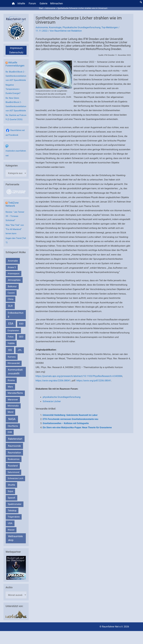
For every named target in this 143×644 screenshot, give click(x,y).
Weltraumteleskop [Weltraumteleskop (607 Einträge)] (15, 538)
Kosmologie (55, 27)
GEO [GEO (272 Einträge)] (21, 337)
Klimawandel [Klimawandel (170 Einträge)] (14, 363)
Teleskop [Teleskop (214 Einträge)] (12, 511)
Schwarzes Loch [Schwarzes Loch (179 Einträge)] (16, 478)
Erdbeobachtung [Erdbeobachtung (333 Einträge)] (16, 315)
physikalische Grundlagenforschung (62, 397)
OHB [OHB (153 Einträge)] (10, 432)
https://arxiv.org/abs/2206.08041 (53, 381)
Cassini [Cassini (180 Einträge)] (11, 293)
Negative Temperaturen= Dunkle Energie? (13, 89)
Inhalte (21, 3)
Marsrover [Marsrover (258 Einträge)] (13, 400)
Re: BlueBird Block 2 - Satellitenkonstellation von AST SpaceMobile (16, 76)
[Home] (13, 3)
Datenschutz (16, 52)
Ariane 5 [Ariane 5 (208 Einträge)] (12, 267)
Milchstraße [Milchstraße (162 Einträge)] (13, 406)
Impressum (16, 48)
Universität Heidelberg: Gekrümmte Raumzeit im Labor (70, 415)
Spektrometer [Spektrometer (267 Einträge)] (15, 504)
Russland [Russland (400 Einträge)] (13, 466)
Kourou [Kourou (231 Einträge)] (11, 380)
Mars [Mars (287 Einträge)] (10, 387)
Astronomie (42, 27)
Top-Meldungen (110, 27)
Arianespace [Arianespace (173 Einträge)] (14, 274)
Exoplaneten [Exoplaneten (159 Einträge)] (13, 331)
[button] (141, 2)
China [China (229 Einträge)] (10, 299)
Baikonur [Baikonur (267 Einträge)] (12, 286)
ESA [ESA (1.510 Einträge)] (11, 324)
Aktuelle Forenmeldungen (15, 64)
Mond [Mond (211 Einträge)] (10, 412)
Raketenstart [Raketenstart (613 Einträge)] (15, 439)
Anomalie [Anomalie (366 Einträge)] (13, 261)
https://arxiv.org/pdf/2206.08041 (94, 381)
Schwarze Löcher (52, 401)
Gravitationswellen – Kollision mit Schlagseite (66, 423)
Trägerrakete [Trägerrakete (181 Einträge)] (14, 517)
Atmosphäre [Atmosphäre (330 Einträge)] (14, 280)
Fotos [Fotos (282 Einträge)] (11, 337)
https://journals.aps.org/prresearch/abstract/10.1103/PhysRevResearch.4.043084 (79, 376)
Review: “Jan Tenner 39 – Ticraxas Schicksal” (15, 216)
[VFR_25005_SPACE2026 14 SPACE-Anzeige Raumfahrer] (16, 568)
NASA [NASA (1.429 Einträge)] (12, 419)
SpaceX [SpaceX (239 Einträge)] (11, 498)
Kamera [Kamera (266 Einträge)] (12, 357)
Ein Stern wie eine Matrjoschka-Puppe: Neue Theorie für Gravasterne (77, 427)
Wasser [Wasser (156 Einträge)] (11, 530)
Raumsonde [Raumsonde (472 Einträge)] (14, 446)
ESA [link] (37, 100)
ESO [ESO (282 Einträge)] (21, 324)
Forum (32, 3)
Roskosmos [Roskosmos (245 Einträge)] (14, 459)
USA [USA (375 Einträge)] (10, 523)
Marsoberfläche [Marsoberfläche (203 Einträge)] (15, 393)
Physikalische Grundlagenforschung (81, 27)
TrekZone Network (12, 204)
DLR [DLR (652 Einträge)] (10, 306)
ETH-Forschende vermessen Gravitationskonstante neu (70, 419)
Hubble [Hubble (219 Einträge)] (11, 343)
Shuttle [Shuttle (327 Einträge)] (11, 485)
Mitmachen (57, 3)
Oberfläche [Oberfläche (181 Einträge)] (13, 426)
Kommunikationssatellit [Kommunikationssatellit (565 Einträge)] (15, 372)
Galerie (44, 3)
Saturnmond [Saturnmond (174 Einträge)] (13, 472)
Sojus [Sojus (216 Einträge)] (10, 491)
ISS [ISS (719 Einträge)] (10, 350)
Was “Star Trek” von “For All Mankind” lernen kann (15, 229)
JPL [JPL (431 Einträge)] (20, 350)
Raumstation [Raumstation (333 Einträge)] (14, 453)
